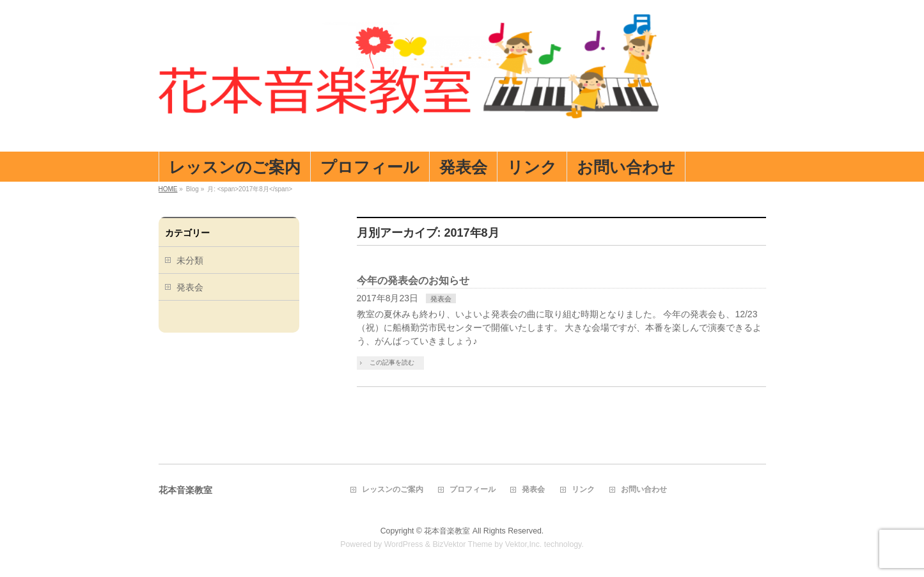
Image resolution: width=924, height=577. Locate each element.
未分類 (190, 260)
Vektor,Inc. (524, 544)
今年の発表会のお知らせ (413, 281)
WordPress (404, 544)
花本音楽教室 (447, 531)
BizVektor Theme (462, 544)
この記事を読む (392, 362)
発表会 (441, 299)
